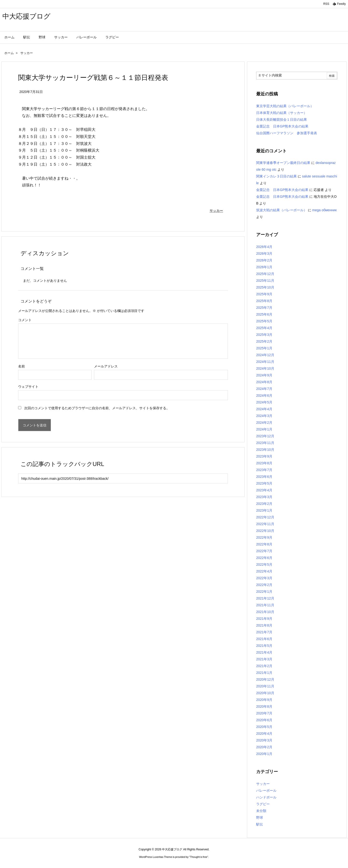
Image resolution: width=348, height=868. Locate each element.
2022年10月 (265, 531)
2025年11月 (265, 281)
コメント (25, 320)
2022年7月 (264, 551)
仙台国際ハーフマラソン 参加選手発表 (287, 133)
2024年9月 (264, 375)
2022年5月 (264, 565)
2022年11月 (265, 524)
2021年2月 (264, 666)
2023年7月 (264, 470)
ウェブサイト (28, 387)
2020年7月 (264, 713)
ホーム (9, 53)
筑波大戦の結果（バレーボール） (282, 210)
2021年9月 (264, 619)
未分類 (261, 811)
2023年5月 (264, 483)
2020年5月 (264, 727)
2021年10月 (265, 612)
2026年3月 (264, 254)
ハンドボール (266, 797)
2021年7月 (264, 632)
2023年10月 (265, 450)
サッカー (27, 53)
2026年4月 (264, 247)
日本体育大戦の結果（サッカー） (282, 113)
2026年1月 (264, 267)
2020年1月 (264, 754)
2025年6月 (264, 314)
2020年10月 (265, 693)
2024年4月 (264, 409)
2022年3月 (264, 578)
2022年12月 (265, 517)
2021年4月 (264, 652)
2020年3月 (264, 740)
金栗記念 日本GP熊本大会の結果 (282, 126)
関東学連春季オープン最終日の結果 (283, 163)
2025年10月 (265, 287)
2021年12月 (265, 598)
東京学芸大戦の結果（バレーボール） (285, 106)
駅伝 (260, 824)
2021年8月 (264, 625)
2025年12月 (265, 274)
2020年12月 (265, 679)
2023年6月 (264, 477)
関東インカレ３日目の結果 (276, 176)
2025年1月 (264, 348)
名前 (22, 366)
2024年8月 (264, 382)
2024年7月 (264, 389)
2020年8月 (264, 706)
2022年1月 (264, 592)
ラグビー (263, 804)
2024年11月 (265, 362)
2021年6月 (264, 639)
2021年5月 (264, 646)
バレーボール (266, 790)
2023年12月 (265, 436)
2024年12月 (265, 355)
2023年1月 (264, 510)
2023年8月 (264, 463)
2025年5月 (264, 321)
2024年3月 (264, 416)
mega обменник (324, 210)
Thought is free (199, 857)
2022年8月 (264, 544)
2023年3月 (264, 497)
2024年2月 (264, 423)
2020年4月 (264, 734)
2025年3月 (264, 335)
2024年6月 (264, 395)
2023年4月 (264, 490)
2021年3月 (264, 659)
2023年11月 (265, 443)
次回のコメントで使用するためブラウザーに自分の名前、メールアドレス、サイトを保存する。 (97, 408)
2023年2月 (264, 504)
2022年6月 (264, 558)
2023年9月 (264, 456)
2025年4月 (264, 328)
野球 (260, 818)
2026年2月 (264, 260)
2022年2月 (264, 585)
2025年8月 (264, 301)
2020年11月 (265, 686)
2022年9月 (264, 537)
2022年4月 (264, 571)
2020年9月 (264, 700)
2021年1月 (264, 673)
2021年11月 (265, 605)
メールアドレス (106, 366)
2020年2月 (264, 747)
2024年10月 (265, 368)
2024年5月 (264, 402)
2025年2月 (264, 341)
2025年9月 (264, 294)
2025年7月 (264, 308)
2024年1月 (264, 429)
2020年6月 (264, 720)
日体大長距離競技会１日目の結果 (282, 120)
